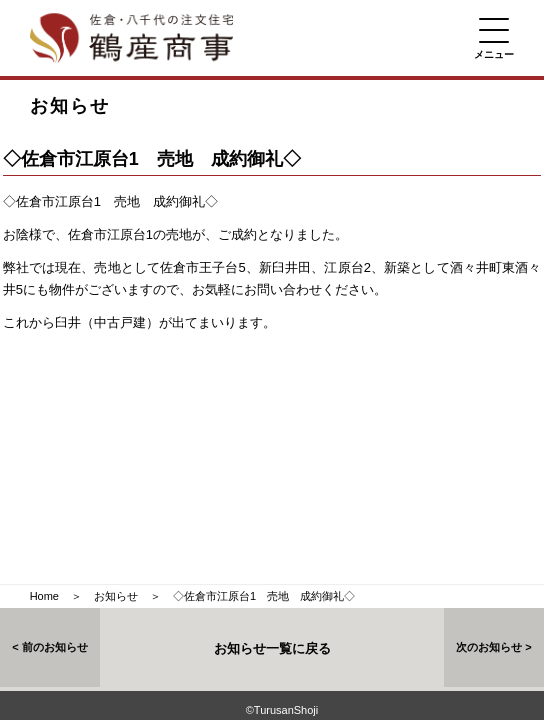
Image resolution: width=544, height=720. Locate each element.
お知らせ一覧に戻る (272, 648)
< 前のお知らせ (49, 647)
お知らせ (116, 596)
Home (44, 596)
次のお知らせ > (493, 647)
